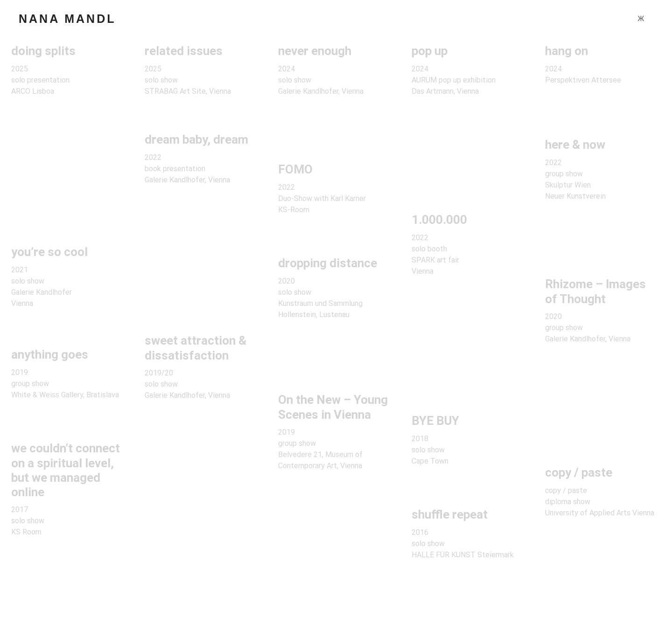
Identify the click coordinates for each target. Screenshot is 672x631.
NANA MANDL (67, 19)
